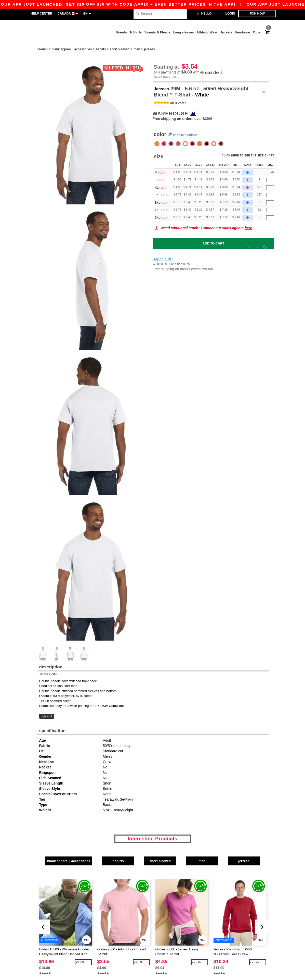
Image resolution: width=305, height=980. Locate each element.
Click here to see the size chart (250, 148)
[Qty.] (270, 170)
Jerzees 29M (48, 665)
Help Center (42, 14)
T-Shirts (136, 32)
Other (257, 32)
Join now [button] (257, 14)
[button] (211, 63)
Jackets (226, 32)
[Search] (160, 13)
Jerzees (163, 79)
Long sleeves (183, 32)
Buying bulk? (163, 250)
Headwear (242, 32)
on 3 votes (178, 94)
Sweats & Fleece (157, 32)
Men (226, 851)
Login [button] (230, 14)
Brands (121, 32)
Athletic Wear (207, 32)
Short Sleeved (172, 851)
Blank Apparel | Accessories (64, 851)
